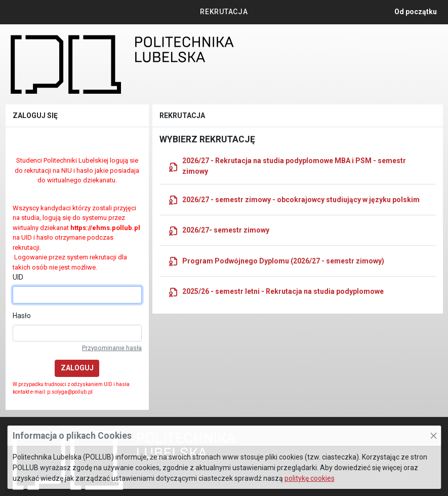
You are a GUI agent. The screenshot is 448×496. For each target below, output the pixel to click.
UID (18, 277)
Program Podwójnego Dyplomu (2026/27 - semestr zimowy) (276, 261)
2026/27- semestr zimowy (219, 231)
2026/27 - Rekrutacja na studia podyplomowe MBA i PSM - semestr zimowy (287, 166)
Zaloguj (77, 368)
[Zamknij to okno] (433, 436)
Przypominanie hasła (112, 348)
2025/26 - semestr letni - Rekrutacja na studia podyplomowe (276, 292)
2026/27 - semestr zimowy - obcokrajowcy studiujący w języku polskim (294, 200)
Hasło (22, 316)
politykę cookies (310, 478)
